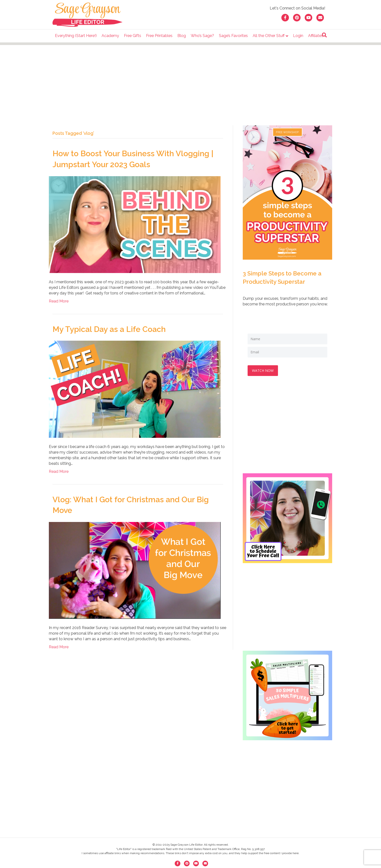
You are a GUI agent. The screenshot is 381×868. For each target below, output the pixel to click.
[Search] (324, 35)
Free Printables (159, 36)
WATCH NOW (263, 370)
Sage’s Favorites (233, 36)
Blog (182, 36)
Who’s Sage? (202, 36)
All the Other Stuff (269, 36)
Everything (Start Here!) (76, 36)
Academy (110, 36)
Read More (59, 301)
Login (298, 36)
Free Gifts (133, 36)
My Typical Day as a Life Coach (109, 329)
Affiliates (316, 36)
